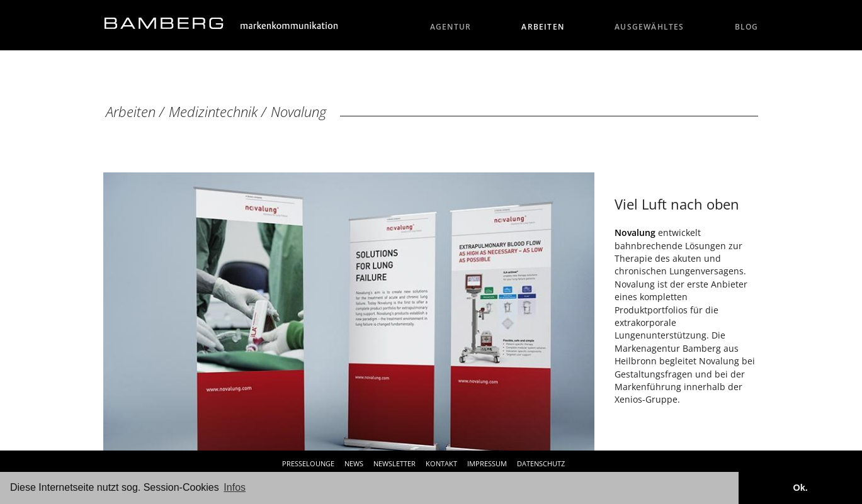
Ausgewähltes (649, 27)
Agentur (451, 27)
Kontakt (441, 463)
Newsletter (394, 463)
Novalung (298, 112)
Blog (747, 27)
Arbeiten (543, 27)
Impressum (487, 463)
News (354, 463)
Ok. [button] (800, 488)
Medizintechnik (213, 112)
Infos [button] (235, 487)
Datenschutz (541, 463)
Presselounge (308, 463)
